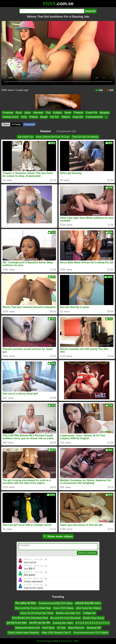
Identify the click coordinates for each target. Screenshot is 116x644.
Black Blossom (76, 628)
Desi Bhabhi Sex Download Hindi (30, 618)
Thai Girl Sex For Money (85, 137)
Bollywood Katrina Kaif (27, 628)
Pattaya (34, 117)
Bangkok (105, 113)
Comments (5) (66, 131)
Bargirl (44, 117)
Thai (48, 113)
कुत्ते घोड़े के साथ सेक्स (17, 623)
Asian (27, 113)
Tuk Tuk (54, 117)
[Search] (52, 11)
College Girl (89, 613)
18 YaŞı (61, 628)
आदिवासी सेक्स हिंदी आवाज (88, 603)
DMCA (57, 641)
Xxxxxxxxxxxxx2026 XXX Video (56, 603)
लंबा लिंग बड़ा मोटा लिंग (40, 623)
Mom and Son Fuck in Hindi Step (33, 608)
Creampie (8, 113)
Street (68, 113)
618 (99, 90)
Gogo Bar (78, 117)
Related (45, 131)
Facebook (29, 124)
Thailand (78, 113)
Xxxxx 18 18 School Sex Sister (37, 613)
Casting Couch (10, 117)
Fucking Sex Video (63, 623)
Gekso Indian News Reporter (23, 633)
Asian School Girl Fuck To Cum (53, 137)
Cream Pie (91, 113)
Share (6, 124)
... (106, 117)
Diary (24, 117)
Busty (19, 113)
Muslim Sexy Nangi (93, 618)
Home (40, 641)
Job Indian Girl (25, 137)
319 (110, 90)
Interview (38, 113)
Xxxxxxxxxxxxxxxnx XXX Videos (91, 633)
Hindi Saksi (48, 628)
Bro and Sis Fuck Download (65, 618)
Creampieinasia (94, 117)
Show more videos (58, 536)
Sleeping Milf (94, 628)
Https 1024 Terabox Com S (56, 633)
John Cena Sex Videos (88, 608)
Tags (48, 641)
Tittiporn (66, 117)
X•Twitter (17, 124)
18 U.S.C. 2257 (71, 641)
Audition (58, 113)
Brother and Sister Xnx (68, 613)
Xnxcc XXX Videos (63, 608)
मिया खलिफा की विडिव (26, 603)
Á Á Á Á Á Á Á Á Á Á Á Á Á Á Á (92, 623)
